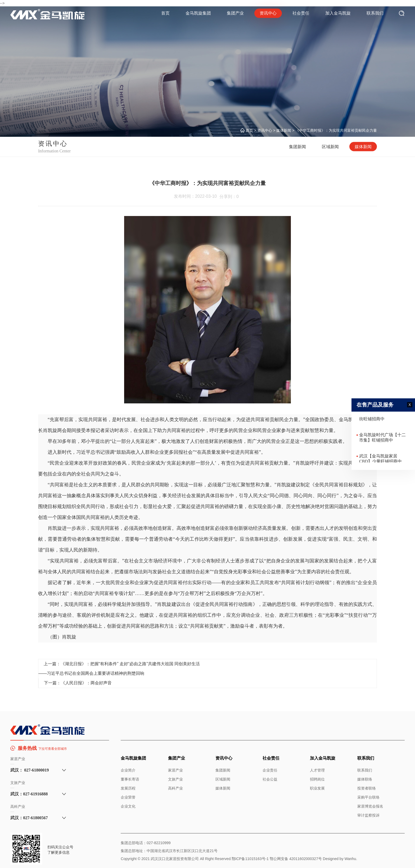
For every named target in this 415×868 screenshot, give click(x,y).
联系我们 (375, 13)
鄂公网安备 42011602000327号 (296, 859)
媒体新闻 (284, 130)
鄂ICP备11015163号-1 (250, 859)
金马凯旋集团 (198, 13)
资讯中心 (268, 13)
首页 (165, 13)
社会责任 (301, 13)
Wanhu (350, 859)
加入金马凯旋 (338, 13)
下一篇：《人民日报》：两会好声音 (78, 683)
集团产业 (235, 13)
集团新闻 (297, 147)
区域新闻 (330, 147)
